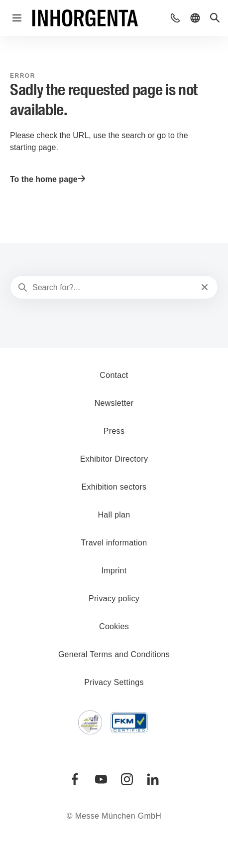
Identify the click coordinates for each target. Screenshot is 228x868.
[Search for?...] (113, 288)
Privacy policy (114, 599)
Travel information (114, 543)
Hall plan (114, 515)
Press (114, 431)
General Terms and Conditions (114, 654)
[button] (175, 18)
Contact (114, 375)
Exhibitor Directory (114, 459)
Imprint (114, 571)
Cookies (114, 626)
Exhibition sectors (114, 487)
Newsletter (114, 403)
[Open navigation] (17, 18)
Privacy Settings (114, 682)
